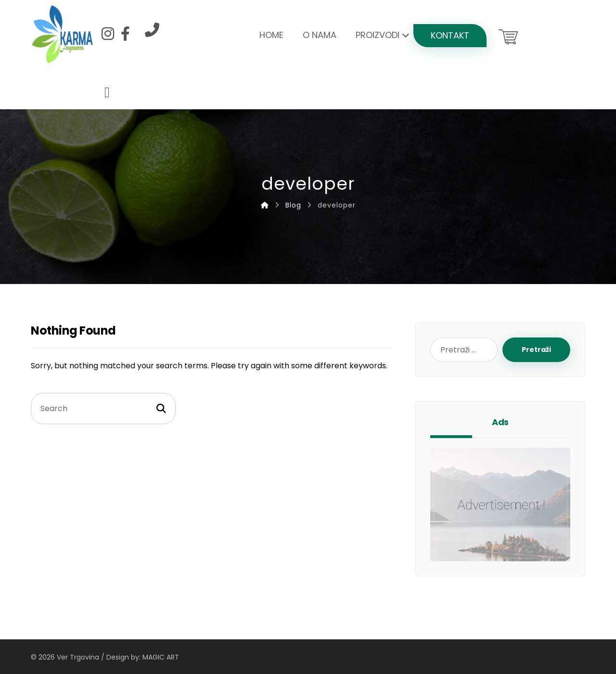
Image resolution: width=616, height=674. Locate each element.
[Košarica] (508, 36)
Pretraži (536, 350)
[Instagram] (108, 34)
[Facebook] (125, 34)
